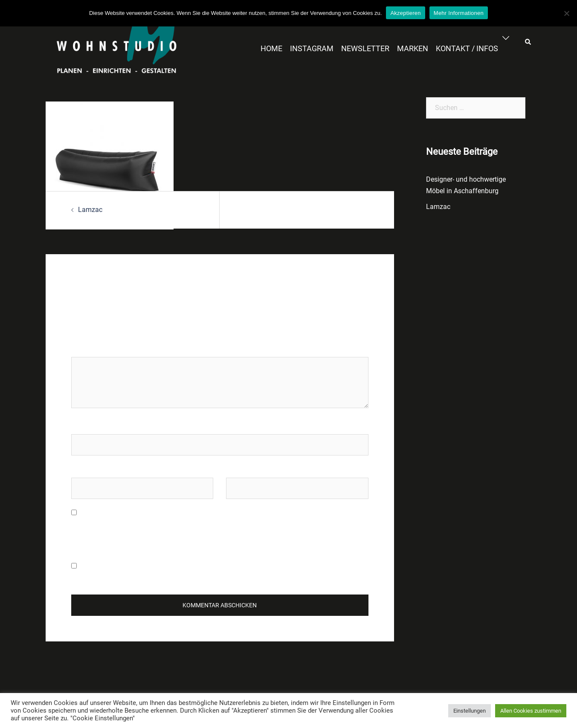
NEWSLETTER (365, 48)
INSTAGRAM (312, 48)
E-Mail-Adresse (93, 469)
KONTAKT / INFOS (467, 48)
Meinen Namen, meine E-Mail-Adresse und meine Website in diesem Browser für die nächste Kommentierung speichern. (209, 530)
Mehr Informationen (459, 13)
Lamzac (90, 210)
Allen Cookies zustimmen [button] (531, 711)
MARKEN (413, 48)
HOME (271, 48)
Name (80, 426)
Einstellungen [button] (470, 711)
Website (238, 469)
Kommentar (91, 349)
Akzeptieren (405, 13)
